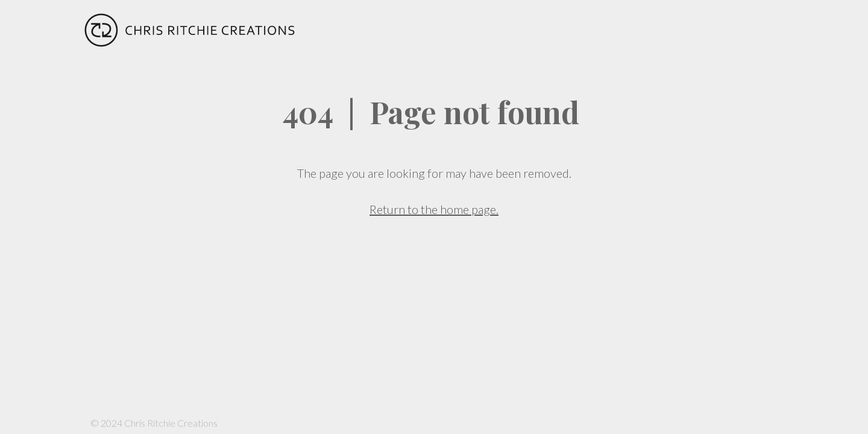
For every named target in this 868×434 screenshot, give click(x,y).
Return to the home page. (434, 209)
